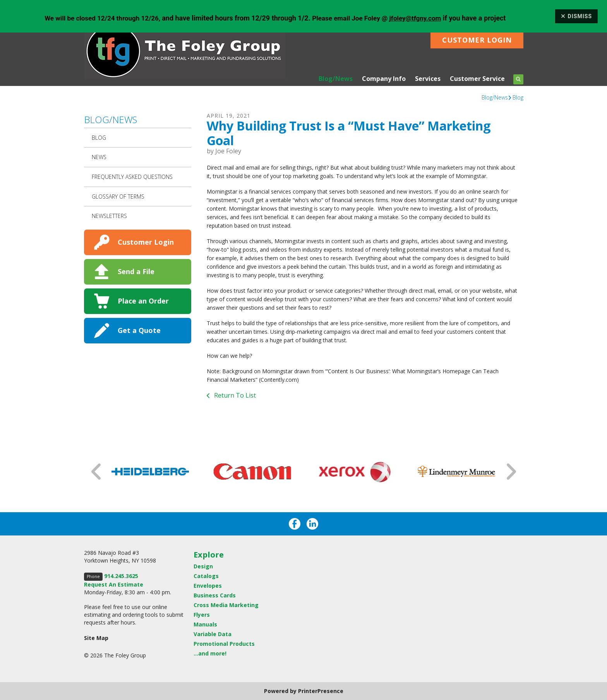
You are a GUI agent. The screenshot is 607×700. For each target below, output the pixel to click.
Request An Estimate (114, 584)
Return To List (234, 395)
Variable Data (213, 634)
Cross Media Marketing (226, 605)
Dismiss (576, 16)
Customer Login (477, 40)
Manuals (205, 624)
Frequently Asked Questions (132, 177)
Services (428, 79)
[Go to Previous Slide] (97, 471)
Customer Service (477, 79)
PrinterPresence (321, 691)
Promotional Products (224, 644)
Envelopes (208, 586)
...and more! (210, 653)
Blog (518, 97)
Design (203, 566)
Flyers (202, 615)
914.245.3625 (121, 576)
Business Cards (215, 595)
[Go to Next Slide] (511, 471)
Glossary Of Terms (118, 196)
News (99, 157)
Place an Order (143, 301)
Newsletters (109, 216)
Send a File (136, 271)
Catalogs (206, 576)
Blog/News (336, 79)
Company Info (384, 79)
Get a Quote (139, 330)
